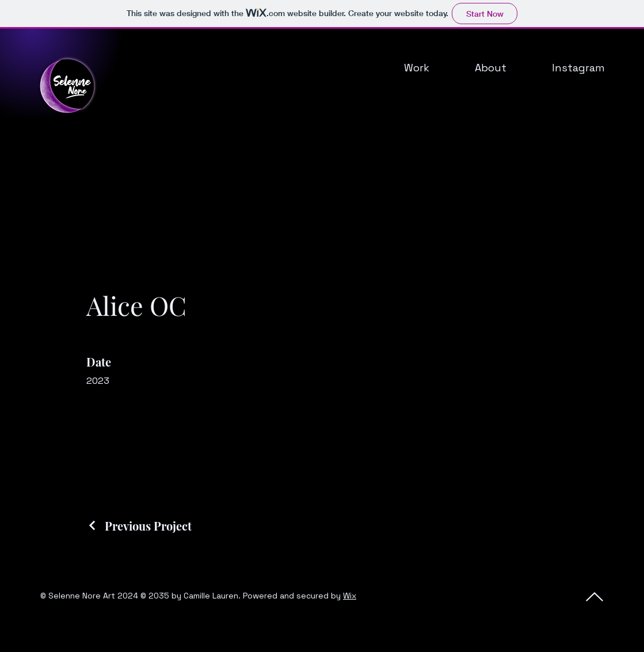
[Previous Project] (139, 526)
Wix (350, 596)
